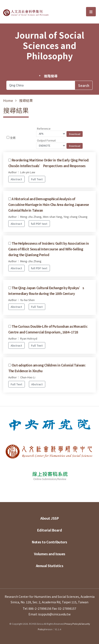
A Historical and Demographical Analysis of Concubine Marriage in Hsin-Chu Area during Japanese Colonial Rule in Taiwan (49, 204)
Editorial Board (50, 530)
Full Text (37, 179)
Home (8, 100)
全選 (13, 138)
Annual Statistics (50, 566)
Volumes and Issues (50, 554)
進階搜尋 (51, 76)
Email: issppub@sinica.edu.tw (49, 614)
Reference (44, 128)
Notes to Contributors (49, 542)
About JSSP (49, 518)
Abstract (16, 179)
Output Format (46, 140)
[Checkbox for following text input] (8, 137)
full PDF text (39, 224)
